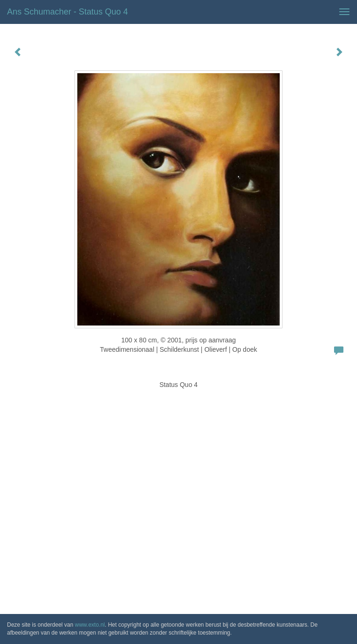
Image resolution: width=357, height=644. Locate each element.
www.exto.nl (90, 625)
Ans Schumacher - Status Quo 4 (67, 12)
